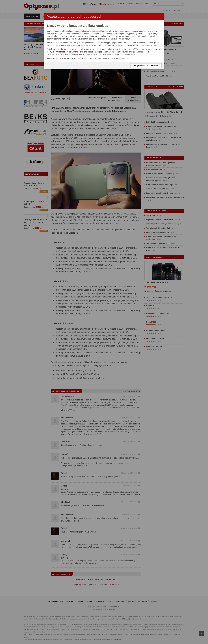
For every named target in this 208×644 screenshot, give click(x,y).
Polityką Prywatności (56, 52)
